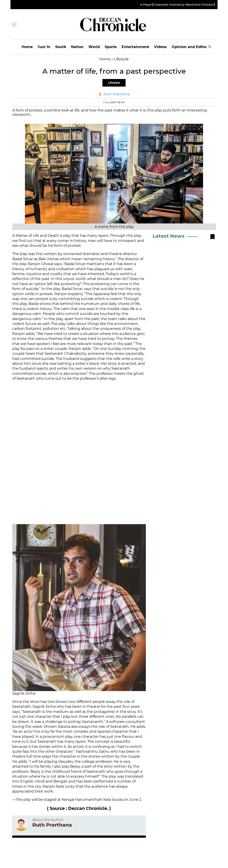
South (61, 47)
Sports (111, 47)
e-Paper (146, 5)
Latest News (169, 236)
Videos (160, 47)
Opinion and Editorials (193, 47)
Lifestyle (114, 83)
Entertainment (135, 47)
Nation (77, 47)
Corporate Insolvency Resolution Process (184, 5)
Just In (44, 47)
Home (27, 47)
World (94, 47)
